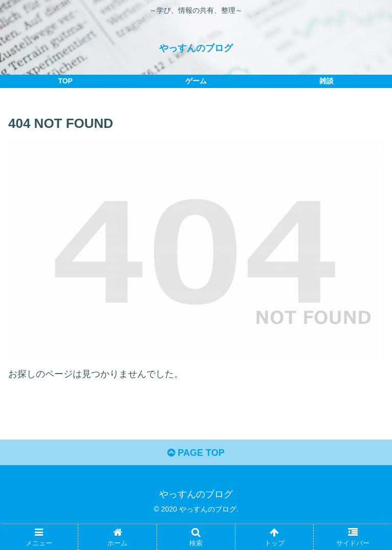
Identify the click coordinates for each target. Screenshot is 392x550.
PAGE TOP (196, 453)
